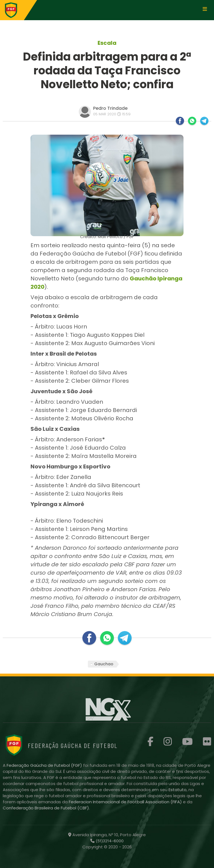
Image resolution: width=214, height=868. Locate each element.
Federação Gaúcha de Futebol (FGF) (45, 765)
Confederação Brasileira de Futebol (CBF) (46, 808)
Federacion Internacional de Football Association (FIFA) (126, 802)
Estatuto (178, 790)
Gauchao (104, 664)
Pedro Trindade (110, 108)
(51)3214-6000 (109, 841)
